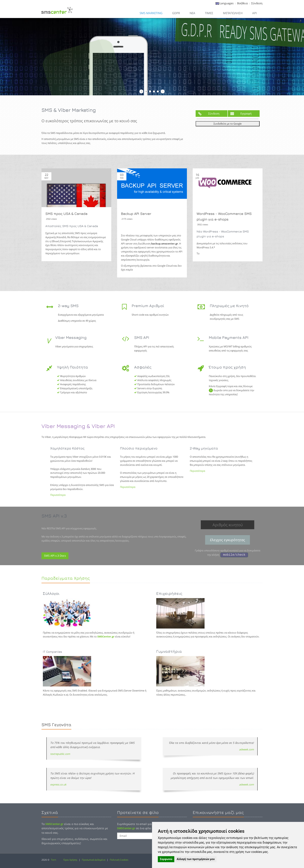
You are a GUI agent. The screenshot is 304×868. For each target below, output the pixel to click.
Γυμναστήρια (169, 651)
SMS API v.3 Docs (55, 556)
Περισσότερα (58, 495)
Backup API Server (136, 214)
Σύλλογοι (51, 593)
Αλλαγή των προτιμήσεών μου (196, 859)
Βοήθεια (242, 3)
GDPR (176, 13)
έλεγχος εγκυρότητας (228, 540)
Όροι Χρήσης (70, 860)
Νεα (192, 13)
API (254, 13)
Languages (227, 3)
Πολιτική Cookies (119, 860)
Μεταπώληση (233, 13)
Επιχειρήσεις (169, 593)
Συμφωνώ (166, 859)
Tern (54, 860)
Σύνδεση (257, 3)
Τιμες (209, 13)
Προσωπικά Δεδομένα (94, 860)
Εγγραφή (241, 114)
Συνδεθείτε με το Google (228, 124)
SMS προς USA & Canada (66, 214)
